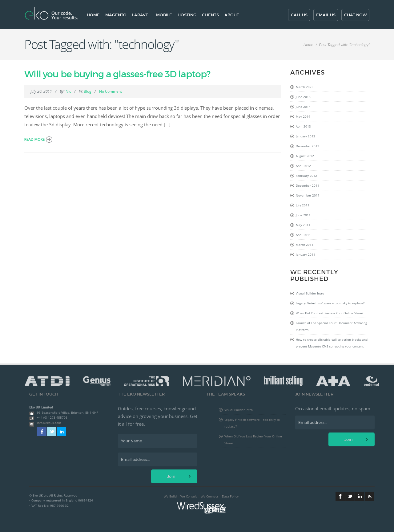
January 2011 (306, 254)
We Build (170, 496)
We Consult (189, 496)
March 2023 (305, 87)
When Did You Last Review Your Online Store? (330, 313)
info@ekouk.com (49, 423)
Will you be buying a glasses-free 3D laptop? (117, 74)
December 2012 (308, 146)
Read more (34, 139)
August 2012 (305, 156)
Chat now (355, 15)
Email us (326, 15)
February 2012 (306, 176)
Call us (299, 15)
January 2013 (306, 136)
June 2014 (303, 107)
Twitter (52, 432)
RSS (370, 496)
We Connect (209, 496)
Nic (68, 91)
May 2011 (303, 225)
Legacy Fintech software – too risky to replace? (330, 303)
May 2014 (303, 116)
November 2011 (308, 195)
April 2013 (303, 126)
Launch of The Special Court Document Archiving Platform (331, 326)
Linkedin (62, 432)
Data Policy (230, 496)
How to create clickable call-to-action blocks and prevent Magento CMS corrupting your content (332, 343)
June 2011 (303, 215)
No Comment (111, 91)
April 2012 (303, 166)
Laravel (141, 15)
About (232, 15)
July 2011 (303, 205)
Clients (210, 15)
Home (93, 15)
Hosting (187, 15)
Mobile (164, 15)
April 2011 (303, 235)
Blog (88, 91)
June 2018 (303, 97)
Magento (116, 15)
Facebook (42, 432)
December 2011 (308, 185)
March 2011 (305, 245)
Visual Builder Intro (310, 293)
